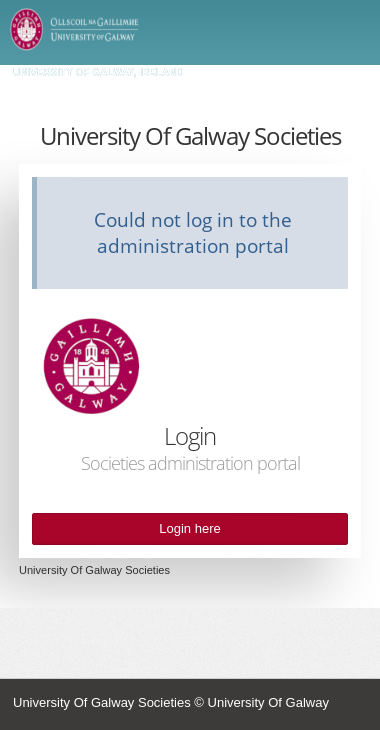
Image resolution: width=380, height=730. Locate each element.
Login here (189, 529)
